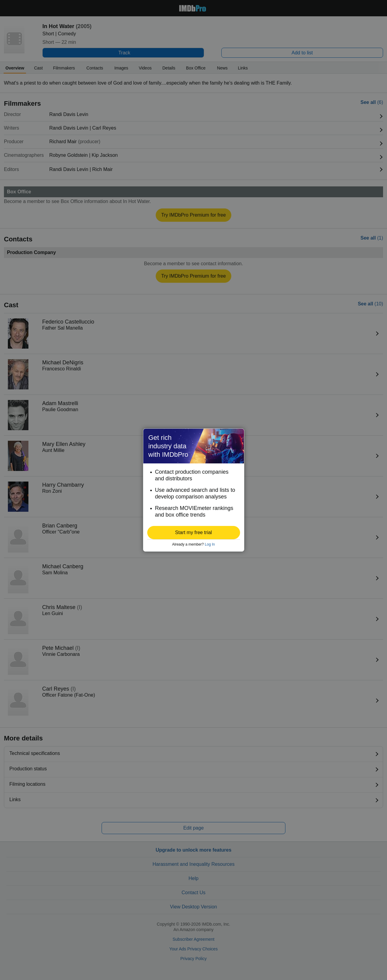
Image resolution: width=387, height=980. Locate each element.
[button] (194, 533)
